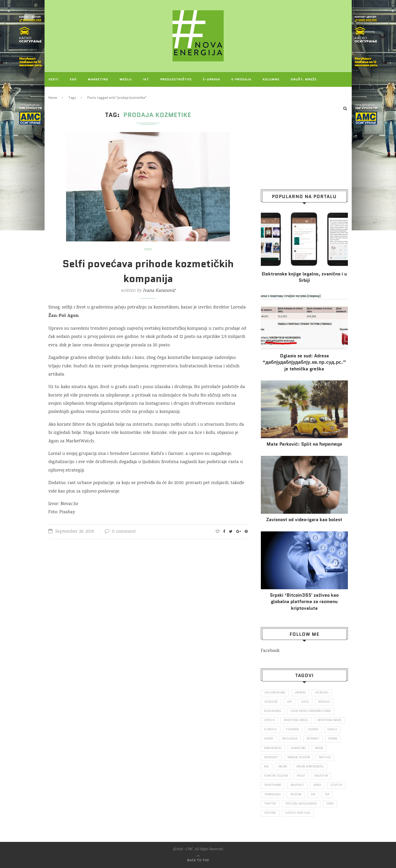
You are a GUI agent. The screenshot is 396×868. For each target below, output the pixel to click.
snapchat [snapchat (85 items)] (297, 785)
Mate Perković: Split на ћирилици (304, 444)
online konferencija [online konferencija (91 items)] (310, 767)
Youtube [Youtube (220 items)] (270, 813)
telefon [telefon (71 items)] (296, 795)
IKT (146, 79)
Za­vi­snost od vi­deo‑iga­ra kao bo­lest (304, 520)
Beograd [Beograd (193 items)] (324, 702)
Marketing (98, 79)
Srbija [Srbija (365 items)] (317, 785)
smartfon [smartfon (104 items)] (321, 776)
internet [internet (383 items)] (313, 739)
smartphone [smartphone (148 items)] (273, 785)
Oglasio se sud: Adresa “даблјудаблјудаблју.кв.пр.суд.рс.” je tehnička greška (304, 362)
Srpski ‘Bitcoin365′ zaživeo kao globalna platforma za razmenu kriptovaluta (304, 602)
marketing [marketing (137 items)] (298, 748)
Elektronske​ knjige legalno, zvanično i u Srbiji (304, 277)
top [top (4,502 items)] (327, 795)
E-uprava (212, 79)
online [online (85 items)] (283, 767)
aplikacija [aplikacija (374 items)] (322, 693)
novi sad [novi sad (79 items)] (325, 758)
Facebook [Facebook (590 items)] (292, 730)
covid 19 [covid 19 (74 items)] (269, 721)
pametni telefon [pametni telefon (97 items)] (276, 776)
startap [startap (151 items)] (336, 785)
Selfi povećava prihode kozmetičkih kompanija (148, 271)
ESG (73, 79)
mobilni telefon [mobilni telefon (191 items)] (299, 758)
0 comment (120, 532)
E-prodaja (241, 79)
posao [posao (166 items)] (301, 776)
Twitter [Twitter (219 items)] (270, 804)
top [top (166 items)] (313, 795)
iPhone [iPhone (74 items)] (333, 739)
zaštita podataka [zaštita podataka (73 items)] (298, 813)
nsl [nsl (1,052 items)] (267, 767)
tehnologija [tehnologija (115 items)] (272, 795)
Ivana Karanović (159, 291)
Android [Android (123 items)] (300, 693)
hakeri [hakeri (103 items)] (269, 739)
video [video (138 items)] (330, 804)
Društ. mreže (304, 79)
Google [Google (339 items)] (332, 730)
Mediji (126, 79)
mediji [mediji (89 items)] (319, 748)
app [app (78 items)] (289, 702)
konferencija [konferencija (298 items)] (273, 748)
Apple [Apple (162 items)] (305, 702)
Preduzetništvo (176, 79)
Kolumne (271, 79)
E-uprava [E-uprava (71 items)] (271, 730)
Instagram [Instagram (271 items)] (290, 739)
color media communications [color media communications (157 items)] (311, 711)
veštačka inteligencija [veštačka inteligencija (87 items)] (301, 804)
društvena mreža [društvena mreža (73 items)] (296, 721)
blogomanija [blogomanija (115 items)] (273, 711)
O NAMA (83, 94)
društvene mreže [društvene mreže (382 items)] (329, 721)
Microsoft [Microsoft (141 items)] (271, 758)
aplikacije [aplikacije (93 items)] (271, 702)
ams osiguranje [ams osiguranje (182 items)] (275, 693)
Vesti (53, 79)
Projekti (57, 94)
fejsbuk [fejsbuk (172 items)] (313, 730)
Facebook (270, 651)
